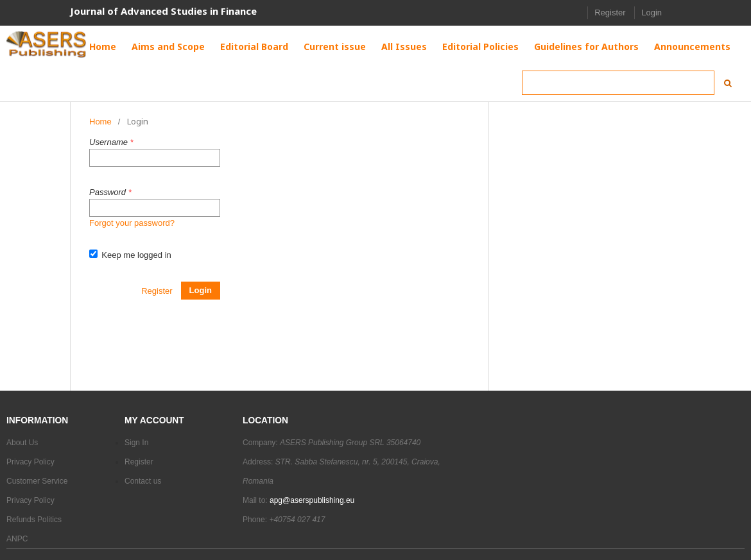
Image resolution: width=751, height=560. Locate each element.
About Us (22, 443)
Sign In (136, 443)
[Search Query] (618, 83)
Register (610, 13)
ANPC (17, 539)
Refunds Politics (34, 520)
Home (100, 122)
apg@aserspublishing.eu (312, 500)
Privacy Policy (30, 462)
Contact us (143, 481)
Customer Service (37, 481)
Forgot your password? (132, 223)
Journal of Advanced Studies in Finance (163, 11)
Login (652, 13)
